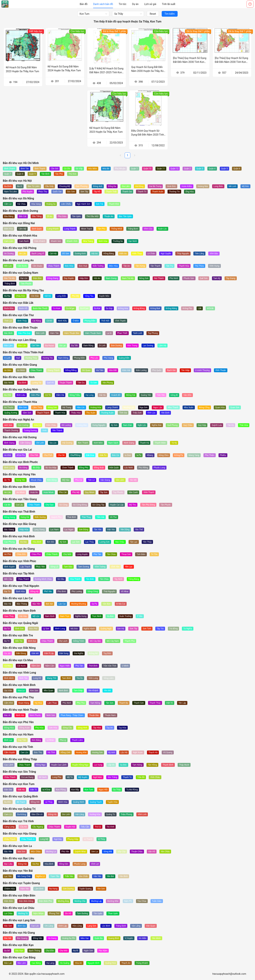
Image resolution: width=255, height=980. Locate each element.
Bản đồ (84, 4)
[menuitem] (84, 4)
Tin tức (123, 4)
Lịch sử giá (150, 4)
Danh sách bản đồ (103, 4)
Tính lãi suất (169, 4)
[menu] (127, 4)
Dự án (135, 4)
